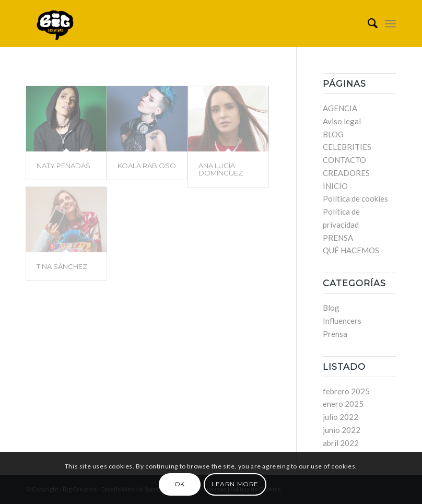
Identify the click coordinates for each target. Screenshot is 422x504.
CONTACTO (344, 160)
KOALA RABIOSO (147, 166)
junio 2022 (342, 430)
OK (180, 484)
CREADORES (346, 173)
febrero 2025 (346, 391)
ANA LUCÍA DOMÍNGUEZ (221, 169)
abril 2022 (341, 443)
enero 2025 (343, 404)
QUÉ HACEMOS (351, 250)
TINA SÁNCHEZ (62, 266)
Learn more (235, 484)
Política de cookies (355, 198)
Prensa (335, 334)
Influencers (342, 321)
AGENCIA (340, 108)
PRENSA (338, 238)
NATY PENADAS (63, 166)
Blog (331, 308)
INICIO (335, 186)
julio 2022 (341, 417)
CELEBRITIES (347, 147)
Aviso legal (342, 121)
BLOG (333, 134)
